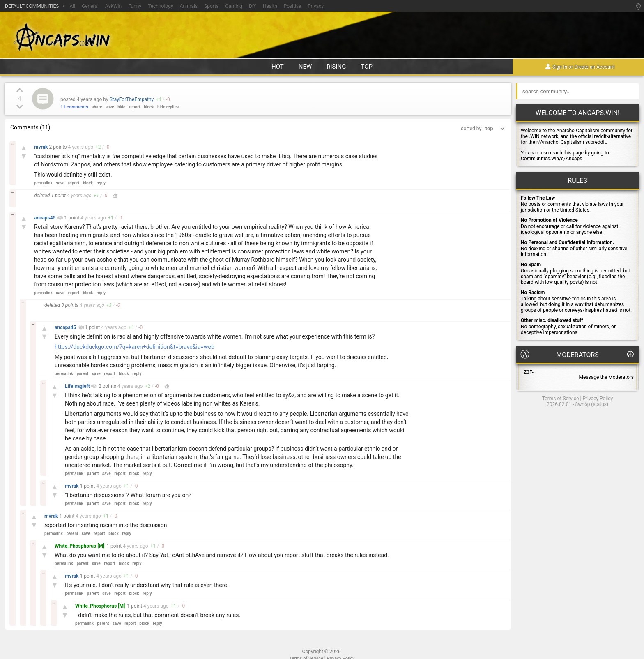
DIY (253, 6)
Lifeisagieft (78, 386)
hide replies (168, 107)
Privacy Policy (598, 399)
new (305, 67)
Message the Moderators (606, 377)
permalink (43, 183)
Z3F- (529, 372)
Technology (160, 6)
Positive (292, 6)
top (367, 67)
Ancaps (322, 36)
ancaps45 (46, 218)
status (599, 404)
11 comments (74, 107)
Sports (211, 6)
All (72, 6)
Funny (135, 6)
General (90, 6)
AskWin (113, 6)
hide (121, 107)
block (149, 107)
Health (270, 6)
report (135, 107)
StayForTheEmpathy (132, 99)
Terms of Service (561, 399)
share (97, 107)
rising (336, 67)
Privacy (316, 6)
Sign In (560, 67)
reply (101, 183)
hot (278, 67)
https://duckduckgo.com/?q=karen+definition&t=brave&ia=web (135, 347)
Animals (189, 6)
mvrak (42, 147)
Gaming (234, 6)
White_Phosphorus (76, 546)
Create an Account (594, 67)
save (110, 107)
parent (82, 374)
